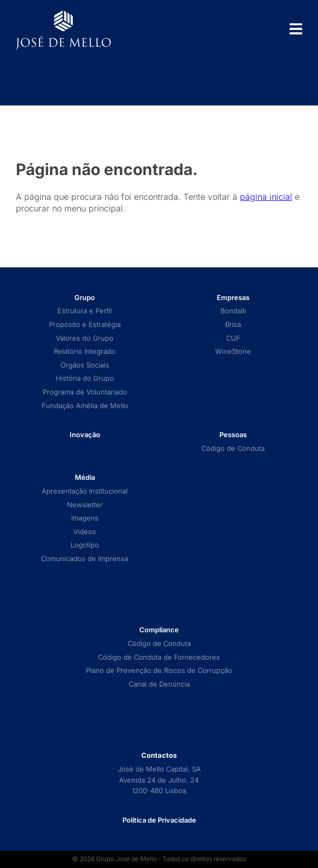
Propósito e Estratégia (85, 325)
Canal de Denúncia (159, 684)
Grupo (85, 298)
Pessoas (233, 435)
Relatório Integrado (85, 351)
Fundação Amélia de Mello (85, 406)
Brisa (233, 325)
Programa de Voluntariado (85, 392)
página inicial (266, 197)
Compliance (159, 630)
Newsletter (85, 505)
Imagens (85, 518)
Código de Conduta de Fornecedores (159, 657)
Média (85, 478)
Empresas (233, 298)
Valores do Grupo (85, 338)
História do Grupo (85, 378)
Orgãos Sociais (85, 365)
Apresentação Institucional (85, 491)
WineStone (233, 351)
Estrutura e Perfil (85, 311)
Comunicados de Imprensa (85, 559)
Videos (85, 532)
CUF (233, 338)
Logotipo (85, 545)
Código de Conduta (233, 449)
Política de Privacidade (159, 820)
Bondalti (233, 311)
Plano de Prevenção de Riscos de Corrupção (159, 671)
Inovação (85, 435)
